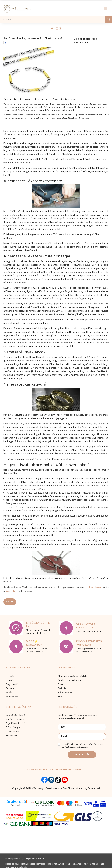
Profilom (10, 689)
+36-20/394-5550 (15, 715)
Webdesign (38, 788)
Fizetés (61, 685)
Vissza (10, 602)
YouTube (11, 591)
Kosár (9, 693)
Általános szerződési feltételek (73, 676)
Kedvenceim (12, 697)
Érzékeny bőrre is (38, 624)
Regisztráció (12, 685)
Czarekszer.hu (53, 788)
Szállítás (62, 689)
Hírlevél (10, 676)
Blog (60, 697)
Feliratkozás (82, 755)
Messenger (11, 736)
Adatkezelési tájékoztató (70, 680)
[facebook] (6, 43)
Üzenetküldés (13, 732)
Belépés (10, 680)
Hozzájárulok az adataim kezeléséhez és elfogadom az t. (83, 746)
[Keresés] (56, 19)
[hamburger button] (105, 8)
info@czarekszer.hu (16, 719)
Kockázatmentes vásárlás (89, 643)
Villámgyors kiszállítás (86, 626)
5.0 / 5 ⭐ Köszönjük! (35, 643)
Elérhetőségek (65, 693)
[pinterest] (12, 43)
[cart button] (99, 8)
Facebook (95, 587)
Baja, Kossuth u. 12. (16, 724)
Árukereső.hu (17, 805)
